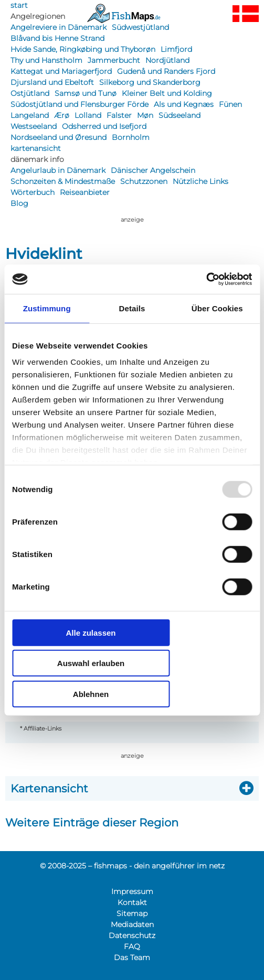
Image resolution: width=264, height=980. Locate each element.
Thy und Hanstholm (46, 60)
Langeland (30, 115)
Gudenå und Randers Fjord (166, 71)
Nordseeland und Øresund (59, 137)
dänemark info (37, 159)
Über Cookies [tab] (217, 308)
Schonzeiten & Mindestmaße (63, 181)
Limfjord (176, 49)
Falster (119, 115)
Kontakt (132, 902)
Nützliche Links (200, 181)
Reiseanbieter (85, 192)
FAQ (132, 946)
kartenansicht (36, 148)
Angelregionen (38, 16)
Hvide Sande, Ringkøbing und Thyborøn (83, 49)
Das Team (132, 957)
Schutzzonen (144, 181)
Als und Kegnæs (184, 104)
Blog (19, 203)
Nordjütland (167, 60)
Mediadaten (132, 924)
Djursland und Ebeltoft (52, 82)
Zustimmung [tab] (47, 308)
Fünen (230, 104)
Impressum (132, 891)
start (19, 5)
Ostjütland (30, 93)
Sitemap (132, 913)
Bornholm (131, 137)
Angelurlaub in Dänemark (58, 170)
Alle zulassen (91, 632)
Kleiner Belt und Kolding (167, 93)
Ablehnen (91, 694)
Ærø (62, 115)
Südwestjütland (140, 27)
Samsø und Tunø (86, 93)
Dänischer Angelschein (153, 170)
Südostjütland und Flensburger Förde (80, 104)
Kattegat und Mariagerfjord (61, 71)
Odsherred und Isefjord (104, 126)
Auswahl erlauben (91, 663)
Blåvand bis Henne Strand (57, 38)
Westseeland (34, 126)
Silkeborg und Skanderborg (150, 82)
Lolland (88, 115)
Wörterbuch (33, 192)
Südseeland (179, 115)
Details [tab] (132, 308)
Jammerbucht (114, 60)
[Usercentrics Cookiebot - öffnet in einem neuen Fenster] (206, 279)
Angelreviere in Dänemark (59, 27)
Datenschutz (132, 935)
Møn (145, 115)
